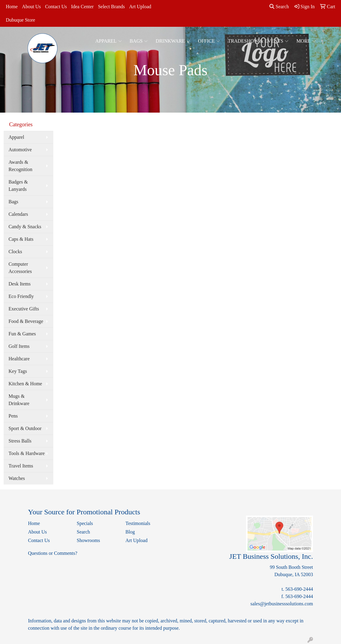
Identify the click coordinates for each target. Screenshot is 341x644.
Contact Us (56, 7)
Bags (139, 41)
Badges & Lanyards (18, 185)
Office (209, 41)
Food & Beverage (26, 321)
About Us (31, 7)
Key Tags (18, 371)
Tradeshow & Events (258, 41)
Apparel (109, 41)
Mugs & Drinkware (19, 400)
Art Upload (140, 7)
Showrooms (88, 540)
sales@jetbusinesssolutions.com (282, 604)
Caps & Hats (21, 239)
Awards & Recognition (20, 166)
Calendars (18, 214)
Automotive (20, 150)
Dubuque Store (20, 20)
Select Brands (111, 7)
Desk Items (19, 284)
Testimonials (138, 523)
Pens (13, 416)
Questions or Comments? (53, 553)
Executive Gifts (24, 309)
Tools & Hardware (27, 453)
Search (279, 7)
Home (12, 7)
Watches (17, 478)
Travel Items (21, 466)
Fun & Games (22, 334)
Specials (85, 523)
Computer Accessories (20, 268)
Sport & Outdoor (25, 428)
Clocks (15, 252)
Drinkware (173, 41)
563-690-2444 (299, 589)
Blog (130, 532)
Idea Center (82, 7)
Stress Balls (20, 441)
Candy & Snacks (25, 227)
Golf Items (19, 346)
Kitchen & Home (25, 384)
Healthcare (19, 359)
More (306, 41)
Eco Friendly (21, 296)
